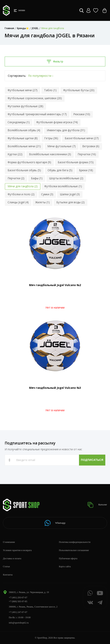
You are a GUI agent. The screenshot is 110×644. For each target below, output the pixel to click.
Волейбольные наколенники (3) (50, 154)
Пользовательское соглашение (74, 550)
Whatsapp (55, 523)
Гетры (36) (51, 138)
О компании (9, 542)
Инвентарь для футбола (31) (66, 130)
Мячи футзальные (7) (62, 146)
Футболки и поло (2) (21, 194)
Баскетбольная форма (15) (76, 162)
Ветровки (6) (91, 146)
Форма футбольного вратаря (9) (29, 162)
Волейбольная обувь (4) (24, 130)
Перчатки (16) (87, 154)
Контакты (8, 575)
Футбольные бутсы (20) (79, 90)
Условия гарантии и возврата (17, 550)
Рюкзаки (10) (82, 114)
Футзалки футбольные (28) (25, 106)
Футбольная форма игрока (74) (57, 122)
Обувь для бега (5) (60, 170)
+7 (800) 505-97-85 (18, 601)
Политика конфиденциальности (75, 542)
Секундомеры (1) (19, 122)
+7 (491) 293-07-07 (18, 598)
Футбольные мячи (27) (23, 90)
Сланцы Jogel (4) (18, 202)
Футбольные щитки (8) (23, 138)
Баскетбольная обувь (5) (24, 170)
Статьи (6, 566)
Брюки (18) (86, 170)
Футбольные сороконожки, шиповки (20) (35, 98)
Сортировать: (17, 76)
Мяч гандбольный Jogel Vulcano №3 (55, 388)
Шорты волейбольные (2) (66, 178)
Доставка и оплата (12, 558)
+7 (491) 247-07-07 (18, 612)
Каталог (97, 505)
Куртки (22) (15, 154)
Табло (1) (50, 90)
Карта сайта (65, 566)
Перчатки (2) (16, 178)
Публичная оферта (68, 558)
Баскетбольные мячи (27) (82, 138)
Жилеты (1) (43, 202)
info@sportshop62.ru (19, 623)
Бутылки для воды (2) (71, 202)
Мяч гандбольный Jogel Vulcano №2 (55, 285)
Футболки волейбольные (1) (63, 186)
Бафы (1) (37, 178)
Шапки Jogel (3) (70, 194)
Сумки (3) (47, 194)
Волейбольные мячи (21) (24, 146)
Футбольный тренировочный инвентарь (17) (37, 114)
